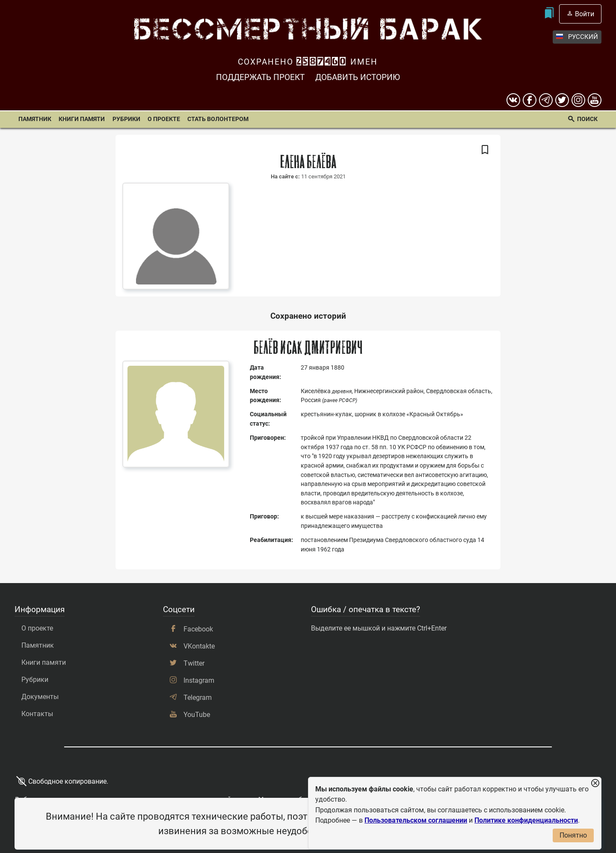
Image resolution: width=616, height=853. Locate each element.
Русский (577, 37)
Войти (585, 14)
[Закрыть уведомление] (595, 783)
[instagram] (578, 100)
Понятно (573, 835)
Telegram (198, 698)
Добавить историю (358, 77)
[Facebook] (530, 100)
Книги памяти (82, 119)
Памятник (35, 119)
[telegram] (546, 100)
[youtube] (595, 100)
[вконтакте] (513, 100)
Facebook (198, 629)
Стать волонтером (218, 119)
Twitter (194, 663)
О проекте (164, 119)
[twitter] (562, 100)
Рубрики (126, 119)
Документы (40, 697)
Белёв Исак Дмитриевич (308, 348)
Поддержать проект (260, 77)
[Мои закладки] (549, 14)
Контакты (37, 714)
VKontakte (199, 646)
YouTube (197, 715)
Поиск (587, 119)
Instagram (199, 680)
